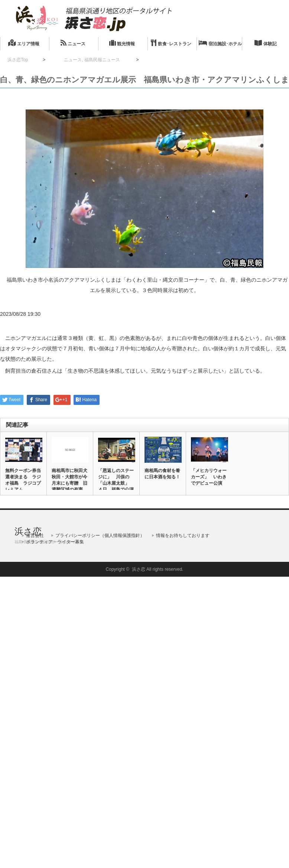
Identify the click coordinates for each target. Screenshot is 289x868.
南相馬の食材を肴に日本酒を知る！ (162, 474)
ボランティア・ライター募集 (55, 542)
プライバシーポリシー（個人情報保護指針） (100, 535)
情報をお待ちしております (183, 535)
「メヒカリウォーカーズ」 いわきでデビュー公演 (209, 477)
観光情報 (122, 43)
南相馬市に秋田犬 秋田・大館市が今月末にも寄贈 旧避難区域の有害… (70, 480)
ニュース (73, 43)
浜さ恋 (28, 531)
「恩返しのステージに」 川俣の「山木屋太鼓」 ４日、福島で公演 (116, 480)
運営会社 (35, 535)
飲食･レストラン (171, 43)
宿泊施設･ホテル (220, 43)
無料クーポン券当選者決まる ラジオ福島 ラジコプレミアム (23, 480)
